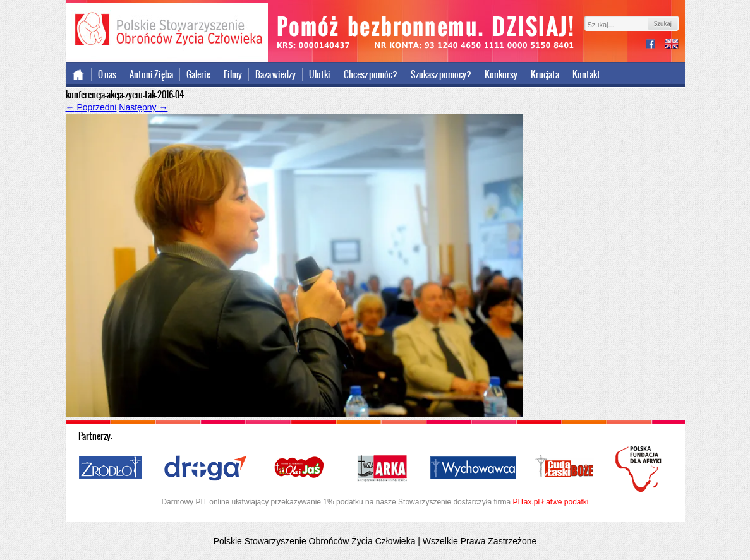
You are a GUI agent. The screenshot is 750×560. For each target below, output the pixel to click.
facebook (655, 45)
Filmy (233, 74)
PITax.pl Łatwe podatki (550, 502)
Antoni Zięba (151, 74)
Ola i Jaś (300, 468)
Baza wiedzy (275, 74)
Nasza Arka (382, 468)
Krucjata (545, 74)
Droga (206, 468)
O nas (107, 74)
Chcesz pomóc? (371, 74)
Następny (143, 107)
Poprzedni (91, 107)
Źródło (111, 468)
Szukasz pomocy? (441, 74)
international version (672, 45)
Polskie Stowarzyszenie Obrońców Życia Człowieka (167, 30)
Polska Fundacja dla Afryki (640, 469)
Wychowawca (473, 468)
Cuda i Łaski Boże (565, 468)
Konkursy (501, 74)
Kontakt (586, 74)
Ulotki (320, 74)
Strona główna (79, 74)
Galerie (198, 74)
